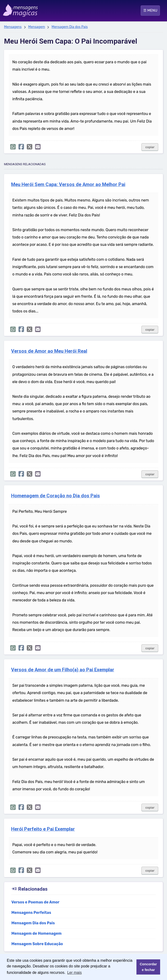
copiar (150, 147)
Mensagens (13, 27)
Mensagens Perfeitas (31, 913)
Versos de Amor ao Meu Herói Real (49, 351)
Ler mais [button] (74, 973)
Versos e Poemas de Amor (35, 902)
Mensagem (37, 27)
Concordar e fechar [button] (148, 967)
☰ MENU (150, 10)
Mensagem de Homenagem (36, 933)
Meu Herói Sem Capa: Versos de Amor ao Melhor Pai (68, 185)
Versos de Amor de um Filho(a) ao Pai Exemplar (63, 670)
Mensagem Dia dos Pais (70, 27)
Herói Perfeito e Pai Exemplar (43, 829)
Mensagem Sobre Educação (37, 944)
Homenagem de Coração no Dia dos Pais (56, 496)
